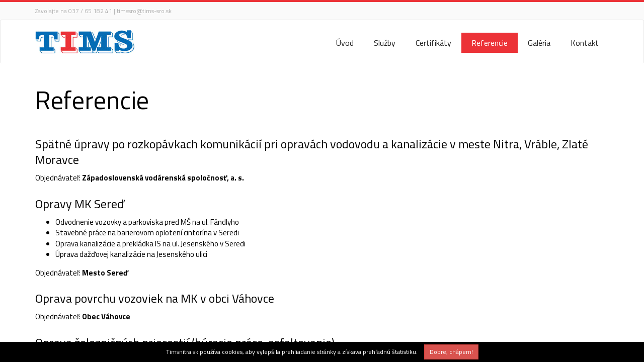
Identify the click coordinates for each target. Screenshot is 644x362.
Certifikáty (433, 43)
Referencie (490, 43)
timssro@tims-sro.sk (144, 11)
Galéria (539, 43)
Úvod (345, 43)
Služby (385, 43)
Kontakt (585, 43)
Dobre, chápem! (451, 352)
